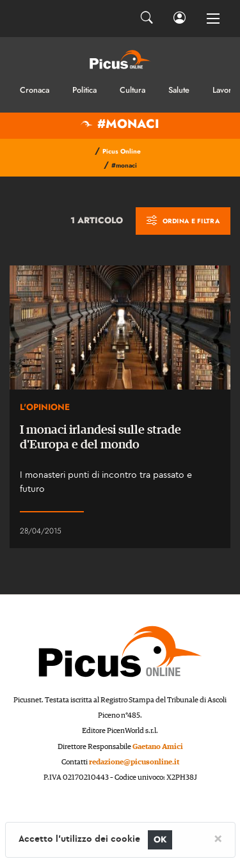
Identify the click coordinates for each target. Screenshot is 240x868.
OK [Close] (160, 840)
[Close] (218, 838)
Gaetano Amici (158, 747)
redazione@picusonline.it (134, 762)
